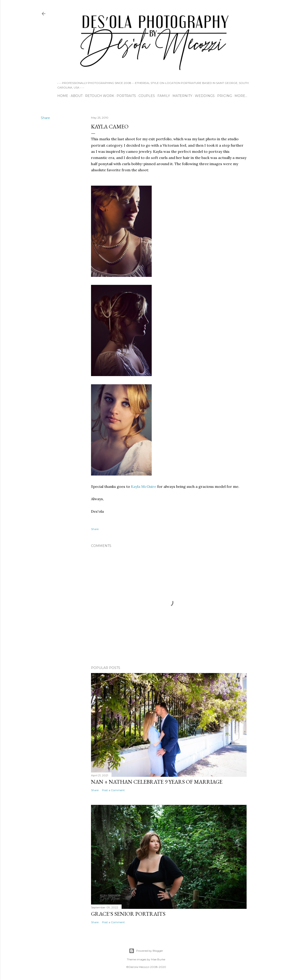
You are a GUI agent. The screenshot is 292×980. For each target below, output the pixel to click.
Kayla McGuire (144, 486)
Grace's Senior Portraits (128, 914)
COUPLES (147, 96)
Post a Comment (113, 790)
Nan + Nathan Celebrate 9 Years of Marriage (157, 782)
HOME (63, 96)
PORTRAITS (126, 96)
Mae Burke (158, 959)
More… (241, 96)
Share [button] (45, 118)
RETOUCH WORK (100, 96)
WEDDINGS (205, 96)
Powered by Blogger (146, 951)
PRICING (225, 96)
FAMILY (164, 96)
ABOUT (77, 96)
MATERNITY (182, 96)
